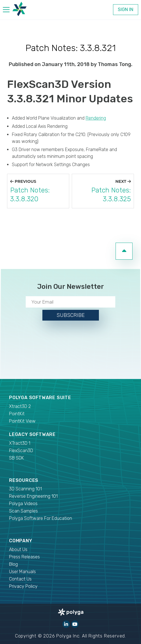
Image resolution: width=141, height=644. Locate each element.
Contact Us (20, 579)
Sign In (126, 9)
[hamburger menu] (6, 11)
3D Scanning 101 (25, 489)
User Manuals (22, 572)
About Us (18, 549)
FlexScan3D (21, 451)
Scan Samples (23, 511)
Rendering (96, 118)
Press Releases (24, 557)
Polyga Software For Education (41, 518)
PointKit (17, 414)
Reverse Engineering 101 (33, 496)
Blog (13, 564)
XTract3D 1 (20, 443)
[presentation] (71, 349)
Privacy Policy (23, 586)
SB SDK (17, 458)
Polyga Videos (23, 504)
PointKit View (22, 421)
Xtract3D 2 (20, 406)
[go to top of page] (124, 251)
